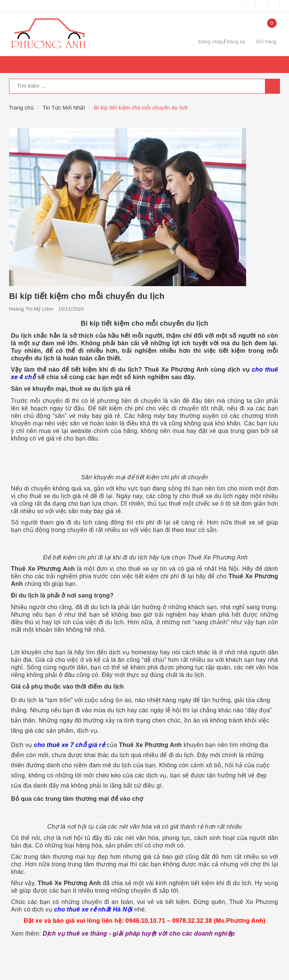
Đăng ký (236, 42)
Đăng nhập (211, 42)
